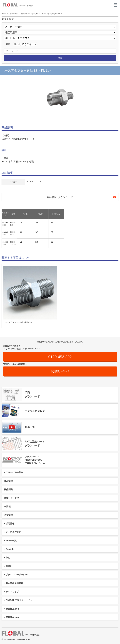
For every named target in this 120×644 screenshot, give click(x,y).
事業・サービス (12, 498)
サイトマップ (12, 592)
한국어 (9, 566)
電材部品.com (13, 617)
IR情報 (7, 506)
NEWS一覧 (11, 541)
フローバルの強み (14, 472)
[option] (60, 98)
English (10, 549)
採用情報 (10, 524)
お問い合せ (60, 371)
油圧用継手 (14, 14)
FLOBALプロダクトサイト (19, 600)
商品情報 (8, 481)
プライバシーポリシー (17, 575)
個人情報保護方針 (14, 583)
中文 (8, 558)
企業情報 (8, 515)
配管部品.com (13, 609)
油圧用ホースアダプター (30, 14)
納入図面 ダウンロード (60, 197)
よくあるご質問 (13, 532)
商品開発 (8, 489)
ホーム (4, 14)
